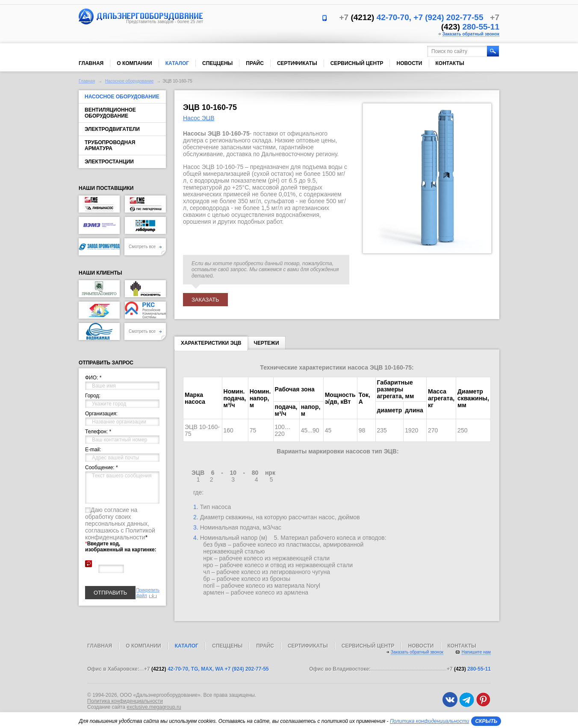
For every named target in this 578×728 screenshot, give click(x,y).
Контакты (450, 63)
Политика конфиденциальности (125, 701)
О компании (134, 63)
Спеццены (217, 63)
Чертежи (266, 343)
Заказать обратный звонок (471, 34)
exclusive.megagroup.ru (154, 707)
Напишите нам (476, 652)
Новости (409, 63)
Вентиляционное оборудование (110, 113)
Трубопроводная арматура (110, 145)
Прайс (255, 63)
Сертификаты (297, 63)
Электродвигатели (112, 129)
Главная (91, 63)
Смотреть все (145, 247)
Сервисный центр (357, 63)
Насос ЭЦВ (199, 118)
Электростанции (109, 162)
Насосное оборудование (130, 81)
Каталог (177, 63)
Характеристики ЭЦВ (211, 345)
